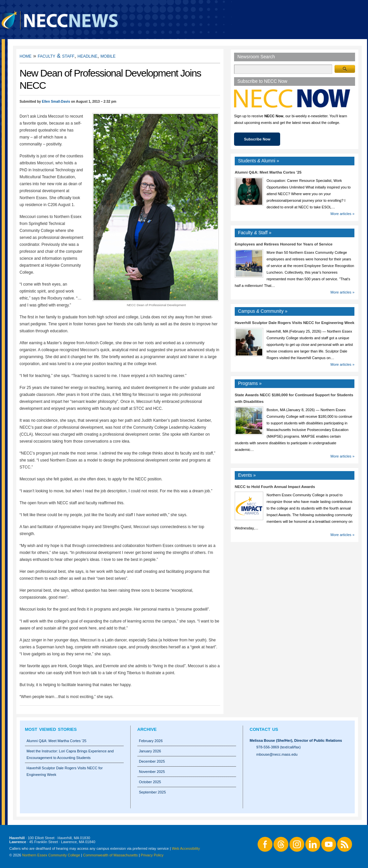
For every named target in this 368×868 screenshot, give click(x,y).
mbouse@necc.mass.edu (277, 754)
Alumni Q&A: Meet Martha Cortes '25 (57, 741)
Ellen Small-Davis (56, 102)
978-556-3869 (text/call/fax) (278, 747)
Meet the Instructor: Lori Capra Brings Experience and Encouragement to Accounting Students (70, 754)
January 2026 (150, 751)
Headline (88, 56)
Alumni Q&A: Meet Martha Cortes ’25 (268, 172)
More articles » (342, 214)
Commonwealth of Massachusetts (111, 855)
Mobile (108, 56)
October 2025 (150, 782)
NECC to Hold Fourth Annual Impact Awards (275, 487)
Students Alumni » (259, 161)
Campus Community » (263, 311)
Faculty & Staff (56, 56)
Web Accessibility (186, 848)
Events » (247, 475)
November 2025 (152, 772)
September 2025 (152, 792)
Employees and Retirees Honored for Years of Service (284, 244)
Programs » (250, 383)
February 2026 (151, 741)
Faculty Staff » (255, 233)
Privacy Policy (152, 855)
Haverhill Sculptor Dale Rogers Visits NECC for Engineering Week (295, 323)
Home (26, 56)
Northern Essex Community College (51, 855)
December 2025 (152, 761)
